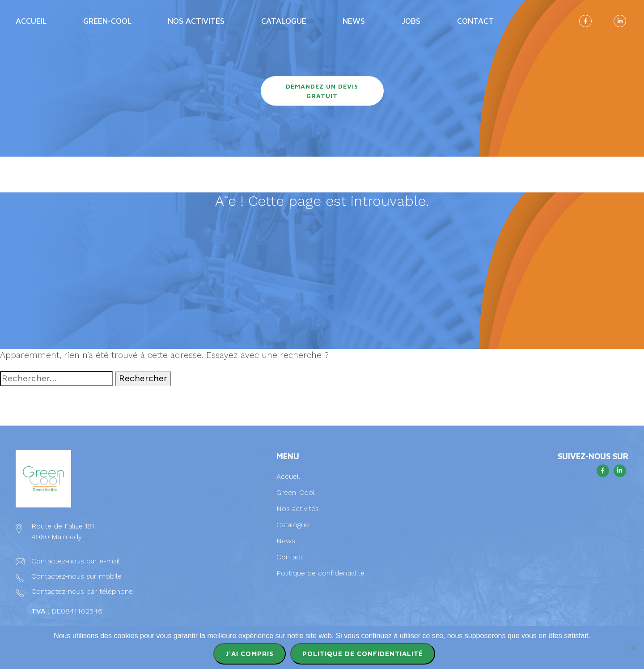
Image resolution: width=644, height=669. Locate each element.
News (354, 21)
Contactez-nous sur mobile (76, 576)
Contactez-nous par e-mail (75, 561)
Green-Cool (107, 21)
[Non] (633, 648)
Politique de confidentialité (320, 573)
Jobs (411, 21)
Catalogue (284, 21)
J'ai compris (250, 654)
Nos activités (196, 21)
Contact (475, 21)
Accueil (31, 21)
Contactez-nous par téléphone (82, 591)
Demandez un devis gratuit (322, 91)
